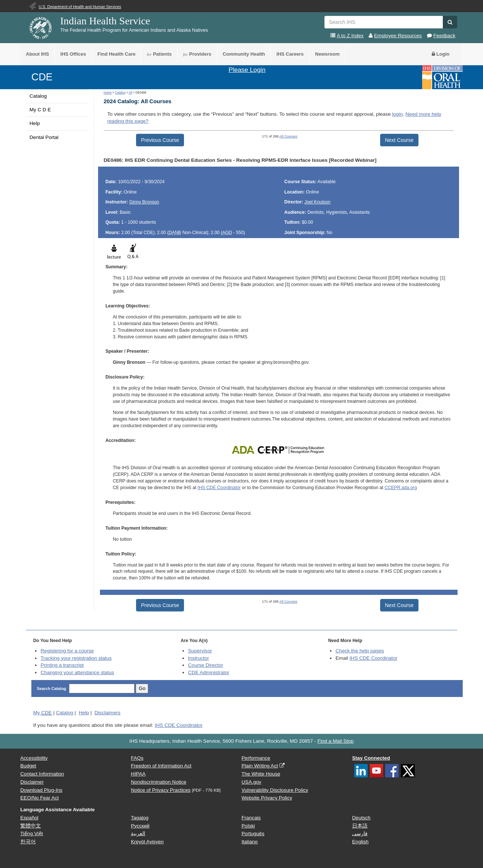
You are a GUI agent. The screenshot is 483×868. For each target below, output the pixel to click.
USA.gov (251, 782)
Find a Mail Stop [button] (336, 741)
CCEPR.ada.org (401, 488)
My (43, 713)
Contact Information (42, 774)
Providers (197, 54)
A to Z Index (350, 36)
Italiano (250, 842)
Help (35, 123)
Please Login (247, 70)
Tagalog (140, 818)
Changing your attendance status (77, 672)
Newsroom (327, 54)
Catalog (38, 96)
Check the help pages (360, 651)
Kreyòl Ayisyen (147, 842)
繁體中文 (31, 826)
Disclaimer (32, 782)
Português (253, 834)
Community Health (244, 54)
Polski (248, 826)
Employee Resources (398, 36)
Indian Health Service (105, 21)
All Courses (289, 136)
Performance (256, 758)
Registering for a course (67, 651)
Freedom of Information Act (161, 766)
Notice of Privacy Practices (161, 790)
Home (108, 93)
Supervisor (200, 651)
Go (142, 688)
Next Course (399, 140)
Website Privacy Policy (267, 798)
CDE (42, 77)
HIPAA (138, 774)
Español (29, 818)
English (360, 842)
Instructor (199, 658)
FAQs (137, 758)
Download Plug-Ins (41, 790)
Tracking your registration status (76, 658)
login (397, 114)
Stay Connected (371, 758)
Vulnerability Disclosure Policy (275, 790)
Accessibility (34, 758)
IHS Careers (290, 54)
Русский (140, 826)
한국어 (28, 842)
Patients (159, 54)
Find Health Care (116, 54)
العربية (138, 834)
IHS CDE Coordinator (219, 488)
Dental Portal (44, 137)
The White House (261, 774)
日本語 (360, 826)
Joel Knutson (318, 202)
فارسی (360, 834)
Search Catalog (52, 689)
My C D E (40, 110)
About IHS (37, 54)
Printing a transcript (62, 665)
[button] (450, 22)
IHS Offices (73, 54)
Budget (28, 766)
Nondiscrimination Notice (159, 782)
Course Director (206, 665)
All (130, 93)
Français (251, 818)
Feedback (444, 36)
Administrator (209, 672)
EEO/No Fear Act (39, 798)
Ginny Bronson (144, 202)
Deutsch (361, 818)
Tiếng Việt (32, 834)
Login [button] (441, 54)
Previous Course (160, 140)
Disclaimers (107, 713)
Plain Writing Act (260, 766)
